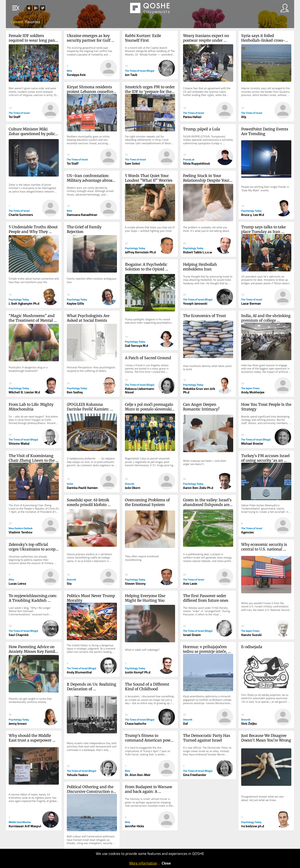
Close (166, 863)
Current (17, 22)
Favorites (33, 22)
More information (143, 863)
